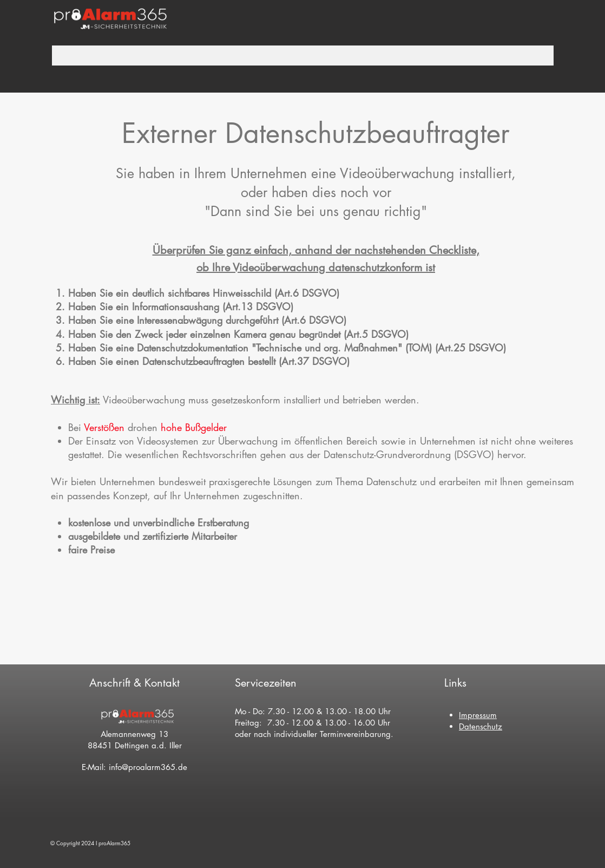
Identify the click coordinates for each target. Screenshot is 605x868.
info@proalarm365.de (148, 767)
